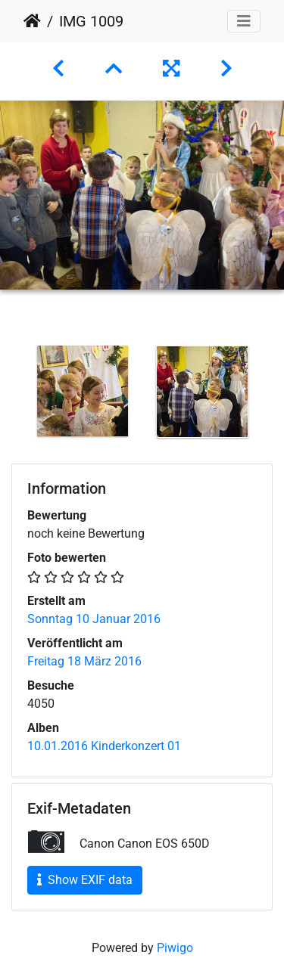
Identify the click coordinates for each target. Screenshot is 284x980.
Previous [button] (11, 395)
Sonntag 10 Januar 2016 (94, 619)
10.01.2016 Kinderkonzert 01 (104, 746)
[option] (83, 391)
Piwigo (175, 948)
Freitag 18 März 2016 (84, 661)
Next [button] (273, 395)
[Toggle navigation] (244, 21)
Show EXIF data (85, 880)
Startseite (32, 21)
